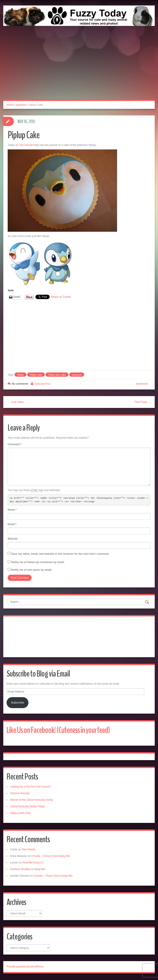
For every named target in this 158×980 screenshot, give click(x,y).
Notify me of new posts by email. (32, 570)
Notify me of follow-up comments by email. (38, 562)
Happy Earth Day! (20, 813)
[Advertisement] (79, 68)
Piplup (20, 375)
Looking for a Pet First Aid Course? (30, 787)
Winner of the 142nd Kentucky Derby (32, 800)
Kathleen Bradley (20, 869)
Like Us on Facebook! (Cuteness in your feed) (58, 730)
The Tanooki (26, 145)
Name (12, 510)
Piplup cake (36, 375)
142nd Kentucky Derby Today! (28, 806)
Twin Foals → (142, 402)
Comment (15, 444)
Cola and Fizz (42, 384)
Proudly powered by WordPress (25, 967)
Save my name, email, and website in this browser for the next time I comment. (60, 554)
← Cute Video (16, 402)
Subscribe (18, 703)
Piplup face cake (57, 375)
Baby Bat (40, 869)
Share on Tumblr (61, 297)
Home (10, 105)
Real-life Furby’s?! (33, 863)
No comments (20, 384)
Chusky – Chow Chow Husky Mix (51, 856)
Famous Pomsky (20, 793)
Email (12, 524)
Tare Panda (28, 849)
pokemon (21, 105)
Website (13, 539)
